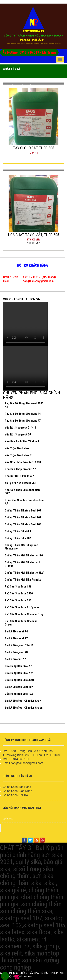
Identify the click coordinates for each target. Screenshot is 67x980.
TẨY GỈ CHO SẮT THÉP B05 (33, 148)
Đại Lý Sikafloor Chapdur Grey (23, 701)
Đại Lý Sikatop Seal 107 (19, 687)
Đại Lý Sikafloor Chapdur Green (24, 708)
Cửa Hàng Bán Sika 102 (19, 694)
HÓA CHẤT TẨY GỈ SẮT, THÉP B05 (33, 235)
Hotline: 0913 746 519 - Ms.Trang (29, 52)
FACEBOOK (34, 828)
